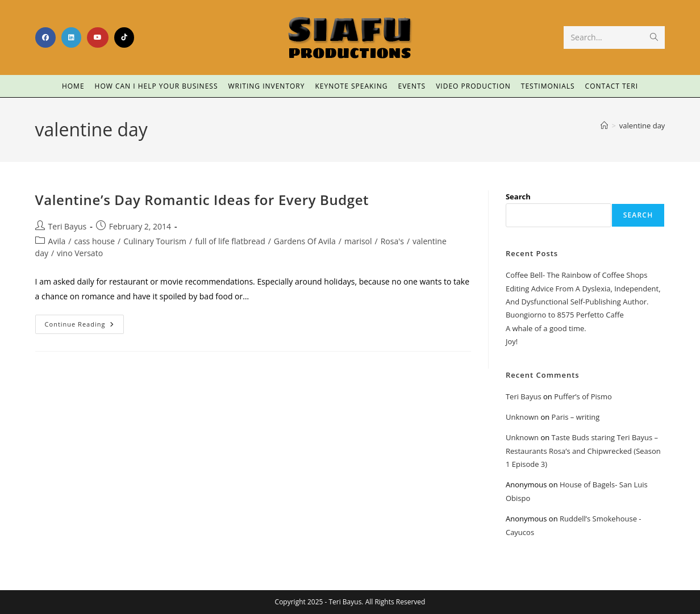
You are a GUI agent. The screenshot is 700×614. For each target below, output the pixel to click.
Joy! (512, 341)
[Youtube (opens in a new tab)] (98, 37)
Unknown (522, 417)
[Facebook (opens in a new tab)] (45, 37)
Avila (57, 241)
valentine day (642, 126)
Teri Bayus (68, 226)
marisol (358, 241)
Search (518, 197)
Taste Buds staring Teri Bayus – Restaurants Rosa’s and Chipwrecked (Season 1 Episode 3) (583, 451)
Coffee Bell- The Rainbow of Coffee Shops (576, 275)
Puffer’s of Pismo (583, 396)
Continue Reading (85, 321)
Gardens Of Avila (305, 241)
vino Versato (80, 253)
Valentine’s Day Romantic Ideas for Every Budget (202, 200)
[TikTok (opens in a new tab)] (124, 37)
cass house (94, 241)
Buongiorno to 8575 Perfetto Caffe (565, 315)
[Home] (604, 126)
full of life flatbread (230, 241)
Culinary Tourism (155, 241)
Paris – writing (576, 417)
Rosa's (392, 241)
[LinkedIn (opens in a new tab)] (71, 37)
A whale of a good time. (546, 328)
